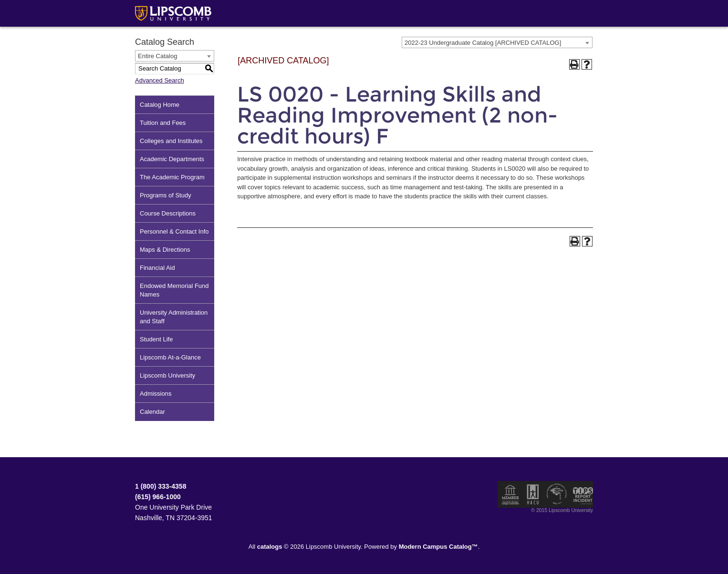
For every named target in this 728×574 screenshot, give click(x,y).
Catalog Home (160, 105)
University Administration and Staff (174, 317)
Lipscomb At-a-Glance (170, 357)
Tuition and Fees (163, 123)
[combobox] (497, 42)
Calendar (152, 412)
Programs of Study (166, 195)
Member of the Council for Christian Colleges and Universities (510, 494)
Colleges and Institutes (171, 141)
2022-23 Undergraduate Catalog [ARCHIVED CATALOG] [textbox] (483, 43)
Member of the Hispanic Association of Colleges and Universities (533, 494)
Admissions (156, 394)
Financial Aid (157, 268)
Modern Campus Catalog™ (438, 547)
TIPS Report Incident (582, 494)
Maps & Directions (165, 250)
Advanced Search (160, 80)
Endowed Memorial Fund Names (174, 290)
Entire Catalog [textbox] (157, 56)
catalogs (270, 547)
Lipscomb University (167, 375)
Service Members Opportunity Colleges (557, 494)
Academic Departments (172, 159)
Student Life (156, 339)
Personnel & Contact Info (174, 231)
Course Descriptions (168, 213)
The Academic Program (172, 177)
